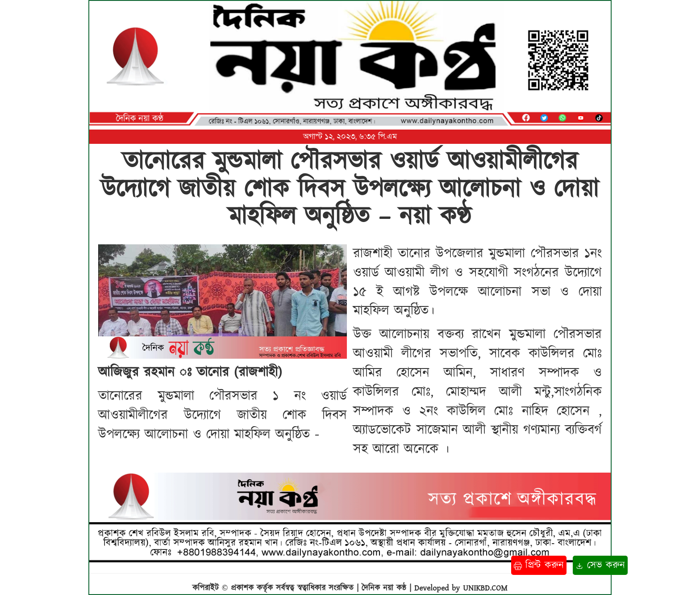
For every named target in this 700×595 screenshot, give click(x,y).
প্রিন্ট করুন (539, 565)
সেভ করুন (600, 565)
